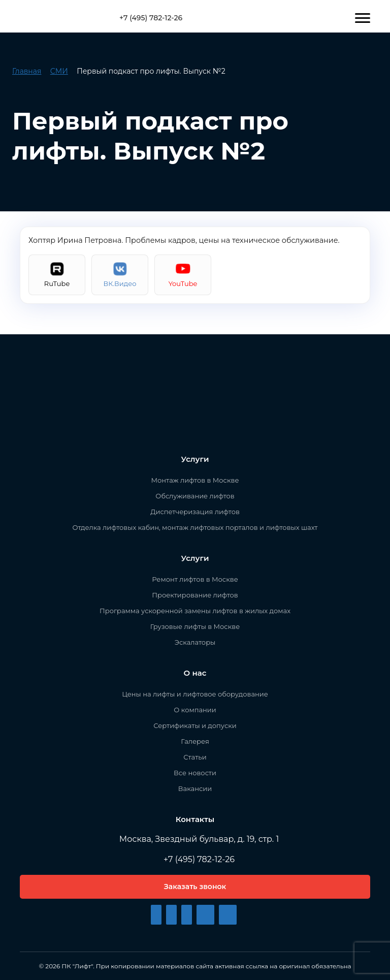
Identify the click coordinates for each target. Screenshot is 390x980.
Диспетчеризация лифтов (195, 512)
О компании (195, 710)
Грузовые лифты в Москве (195, 626)
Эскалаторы (195, 642)
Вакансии (195, 788)
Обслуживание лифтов (195, 496)
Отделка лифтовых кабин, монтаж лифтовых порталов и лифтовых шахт (195, 527)
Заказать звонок (195, 887)
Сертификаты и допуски (195, 725)
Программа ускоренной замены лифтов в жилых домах (195, 611)
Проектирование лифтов (195, 595)
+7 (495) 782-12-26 (147, 18)
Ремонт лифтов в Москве (195, 579)
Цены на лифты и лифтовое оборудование (195, 694)
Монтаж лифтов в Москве (195, 480)
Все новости (195, 773)
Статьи (195, 757)
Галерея (195, 741)
